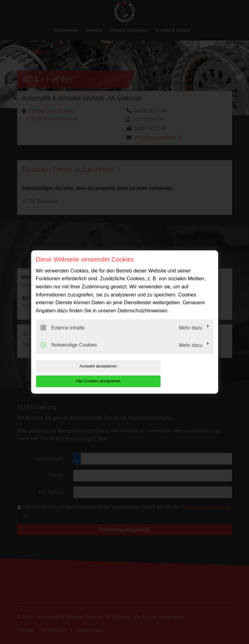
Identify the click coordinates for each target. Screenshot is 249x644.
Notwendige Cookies (69, 353)
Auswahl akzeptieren (76, 374)
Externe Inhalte (63, 335)
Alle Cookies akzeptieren (173, 374)
